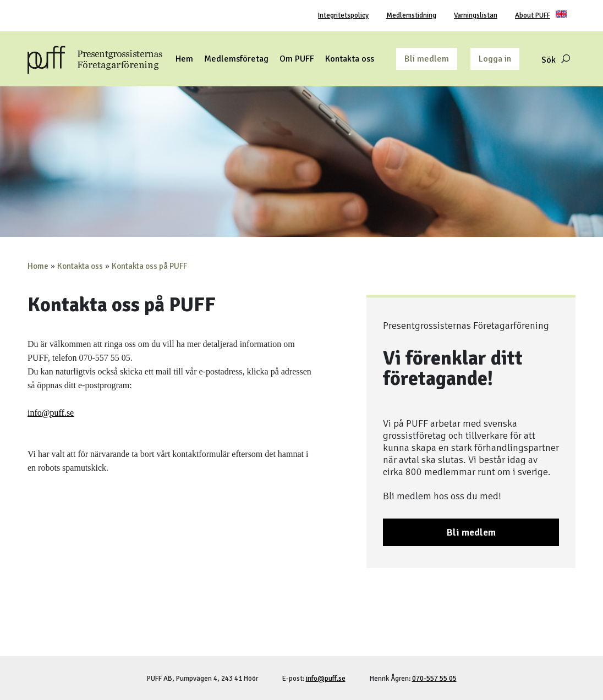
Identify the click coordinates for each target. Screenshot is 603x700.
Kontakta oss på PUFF (149, 266)
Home (38, 266)
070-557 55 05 (434, 679)
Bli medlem (427, 59)
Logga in (495, 59)
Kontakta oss (80, 266)
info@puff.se (51, 413)
